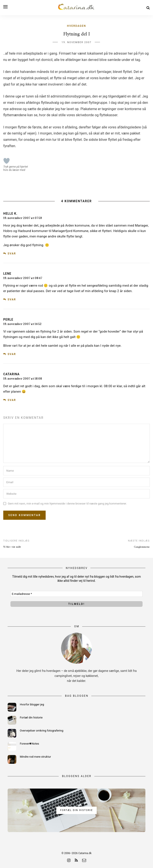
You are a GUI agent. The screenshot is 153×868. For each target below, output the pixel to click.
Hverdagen (76, 26)
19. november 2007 (76, 42)
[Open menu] (5, 7)
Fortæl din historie (31, 717)
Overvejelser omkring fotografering (42, 731)
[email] (84, 860)
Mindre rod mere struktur (35, 757)
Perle (8, 320)
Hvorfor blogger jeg (32, 704)
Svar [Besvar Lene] (12, 299)
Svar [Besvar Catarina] (12, 400)
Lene (7, 274)
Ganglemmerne (142, 547)
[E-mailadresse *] (76, 594)
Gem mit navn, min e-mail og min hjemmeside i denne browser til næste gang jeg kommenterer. (67, 504)
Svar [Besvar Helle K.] (12, 254)
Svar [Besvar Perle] (12, 354)
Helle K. (10, 214)
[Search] (148, 8)
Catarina (11, 374)
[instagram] (69, 860)
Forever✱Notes (29, 744)
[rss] (76, 860)
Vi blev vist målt (12, 547)
